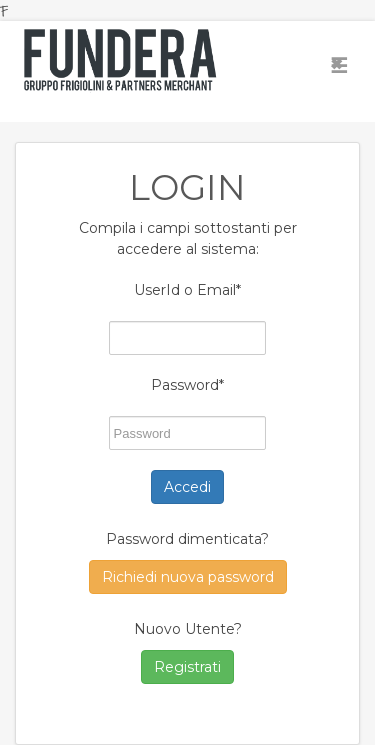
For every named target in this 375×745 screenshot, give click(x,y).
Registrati (187, 667)
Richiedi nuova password (188, 577)
